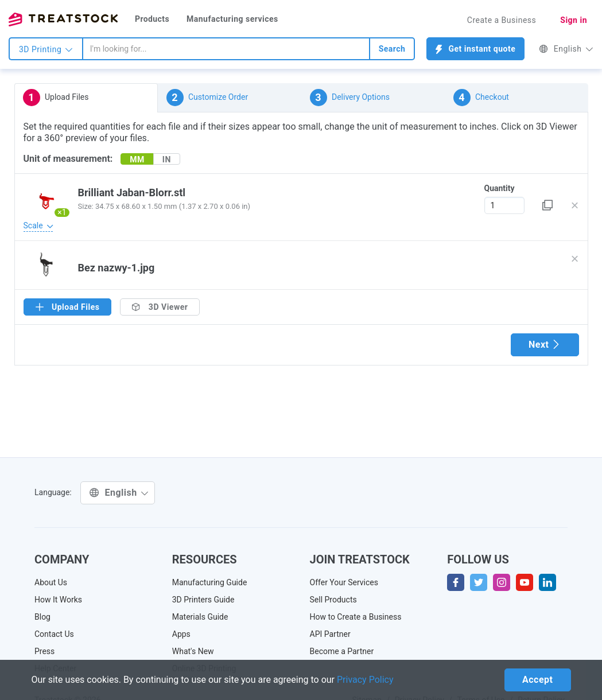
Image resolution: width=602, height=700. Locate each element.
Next (545, 345)
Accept (537, 680)
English (566, 49)
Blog (42, 617)
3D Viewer (160, 307)
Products (152, 19)
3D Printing (46, 49)
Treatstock (63, 20)
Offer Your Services (344, 582)
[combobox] (226, 49)
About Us (51, 582)
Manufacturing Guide (210, 582)
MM (137, 160)
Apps (181, 634)
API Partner (330, 634)
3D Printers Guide (203, 600)
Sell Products (333, 600)
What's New (193, 651)
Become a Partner (342, 651)
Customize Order (207, 98)
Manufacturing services (232, 19)
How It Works (58, 600)
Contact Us (54, 634)
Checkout (481, 98)
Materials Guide (200, 617)
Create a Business (502, 20)
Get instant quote (475, 49)
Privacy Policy (365, 680)
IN (167, 160)
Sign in (574, 20)
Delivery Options (350, 98)
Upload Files (56, 98)
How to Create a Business (356, 617)
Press (44, 651)
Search (392, 49)
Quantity (500, 188)
